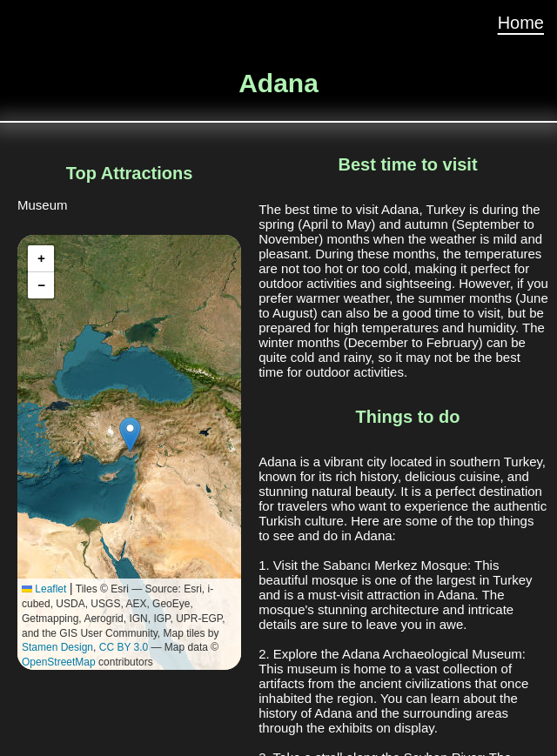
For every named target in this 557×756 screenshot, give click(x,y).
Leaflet (44, 589)
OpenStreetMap (59, 662)
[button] (130, 435)
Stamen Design (57, 647)
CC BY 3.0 (124, 647)
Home (521, 23)
